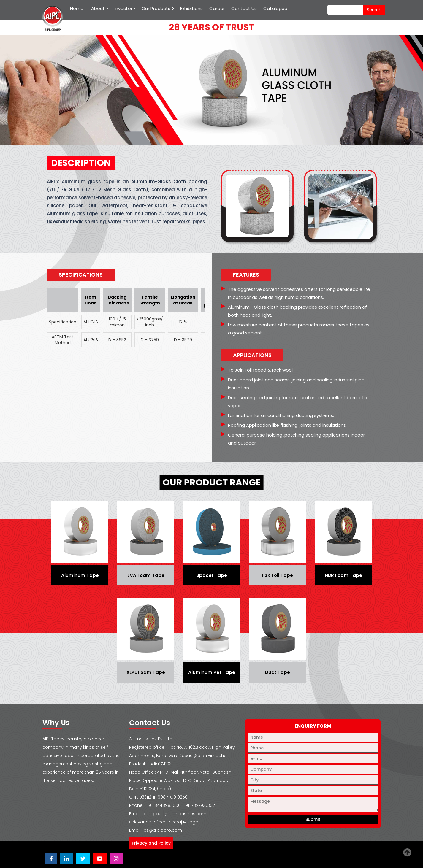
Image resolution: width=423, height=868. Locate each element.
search (374, 10)
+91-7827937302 (199, 805)
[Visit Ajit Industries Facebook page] (51, 859)
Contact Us (244, 8)
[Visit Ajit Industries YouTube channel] (100, 859)
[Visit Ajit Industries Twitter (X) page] (83, 859)
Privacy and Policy (151, 843)
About (98, 8)
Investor (125, 8)
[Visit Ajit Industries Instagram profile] (116, 859)
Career (217, 8)
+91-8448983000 (163, 805)
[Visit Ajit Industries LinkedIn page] (66, 859)
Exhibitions (191, 8)
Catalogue (275, 8)
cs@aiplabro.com (163, 830)
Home (77, 8)
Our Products (156, 8)
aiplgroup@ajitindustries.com (175, 814)
